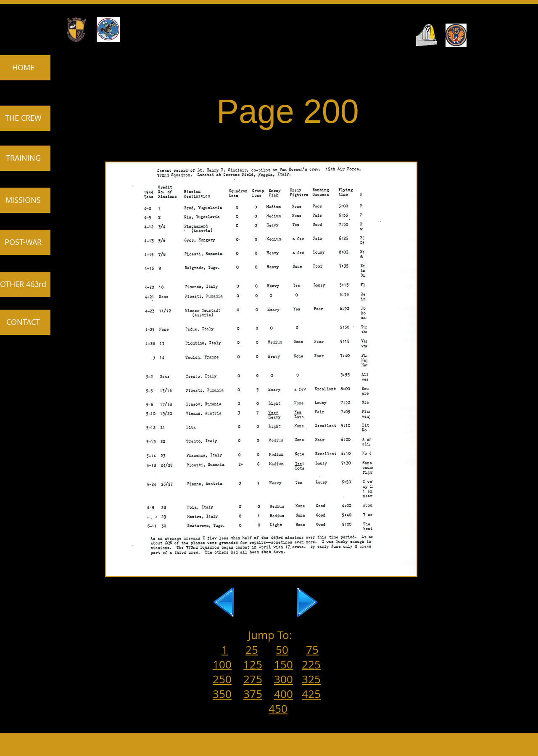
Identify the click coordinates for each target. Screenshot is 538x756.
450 (278, 709)
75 (312, 650)
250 (222, 679)
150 (284, 664)
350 (222, 694)
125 (253, 664)
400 (284, 694)
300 (284, 679)
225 (311, 664)
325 (311, 679)
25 (252, 650)
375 (253, 694)
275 (253, 679)
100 (222, 664)
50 (282, 650)
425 (311, 694)
